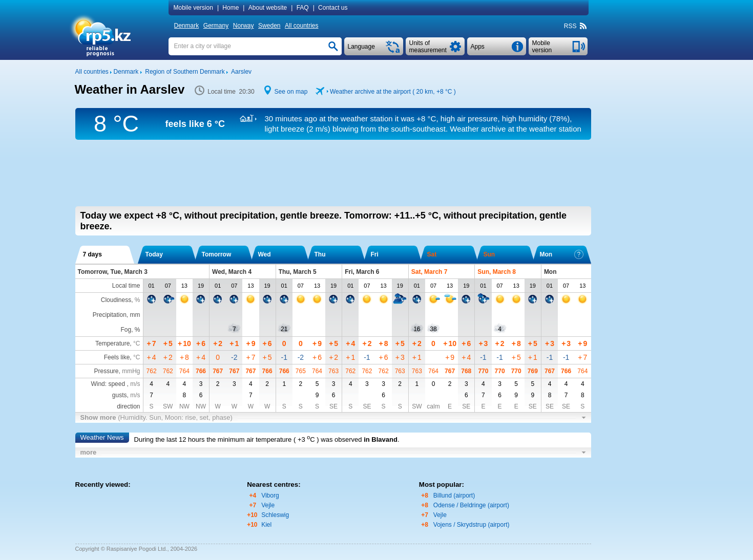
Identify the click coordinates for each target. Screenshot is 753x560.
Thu (320, 254)
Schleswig (275, 515)
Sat (432, 254)
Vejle (268, 505)
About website (268, 8)
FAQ (303, 8)
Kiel (266, 525)
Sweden (269, 26)
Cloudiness (116, 300)
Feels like (117, 357)
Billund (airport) (454, 496)
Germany (216, 26)
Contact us (333, 8)
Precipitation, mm (117, 315)
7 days (92, 254)
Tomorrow (217, 254)
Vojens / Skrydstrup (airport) (472, 525)
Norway (244, 26)
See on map (291, 92)
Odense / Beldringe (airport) (471, 505)
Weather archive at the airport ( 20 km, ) (393, 92)
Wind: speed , (115, 384)
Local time (126, 286)
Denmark (187, 26)
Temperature (112, 343)
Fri (375, 254)
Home (231, 8)
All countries (301, 26)
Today (154, 254)
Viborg (270, 496)
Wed (265, 254)
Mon (562, 254)
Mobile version (193, 8)
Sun (489, 254)
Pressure (106, 371)
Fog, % (130, 330)
